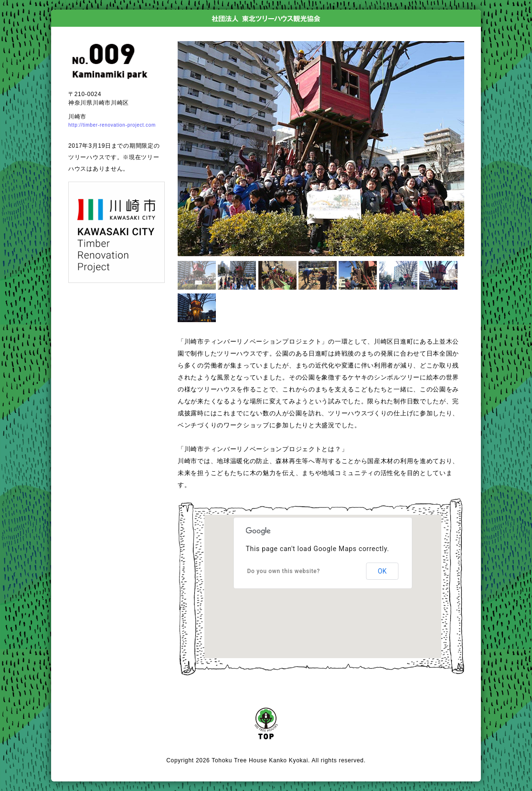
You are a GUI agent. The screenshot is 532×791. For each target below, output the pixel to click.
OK (382, 571)
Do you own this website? (284, 571)
